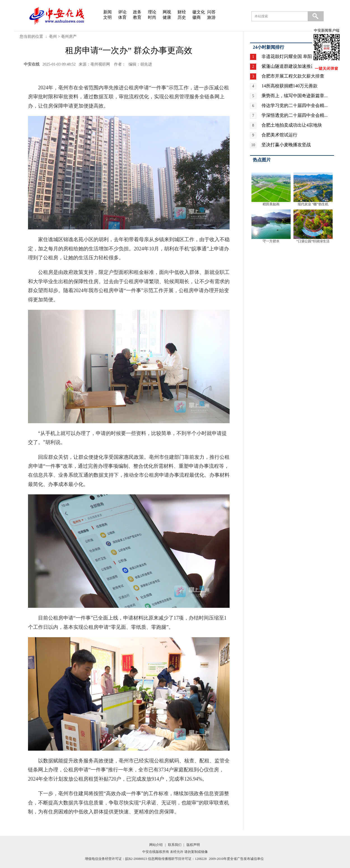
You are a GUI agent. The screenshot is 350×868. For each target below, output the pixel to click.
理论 (152, 12)
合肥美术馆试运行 (279, 135)
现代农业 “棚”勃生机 (313, 204)
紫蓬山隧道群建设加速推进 (288, 66)
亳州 (53, 37)
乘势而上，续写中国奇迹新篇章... (295, 96)
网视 (167, 12)
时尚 (152, 17)
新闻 (108, 12)
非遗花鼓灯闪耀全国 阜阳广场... (293, 56)
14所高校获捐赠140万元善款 (290, 86)
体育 (122, 17)
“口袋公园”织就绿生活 (313, 241)
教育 (137, 17)
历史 (182, 17)
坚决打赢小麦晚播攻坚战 (286, 145)
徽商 (197, 17)
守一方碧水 (271, 241)
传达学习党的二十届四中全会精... (295, 105)
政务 (137, 12)
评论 (122, 12)
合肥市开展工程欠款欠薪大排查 (293, 76)
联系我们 (175, 845)
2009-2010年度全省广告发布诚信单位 (236, 859)
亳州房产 (69, 37)
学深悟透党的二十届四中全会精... (295, 115)
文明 (108, 17)
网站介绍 (156, 845)
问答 (211, 12)
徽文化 (199, 12)
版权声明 (193, 845)
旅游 (211, 17)
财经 (182, 12)
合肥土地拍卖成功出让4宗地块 (292, 125)
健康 (167, 17)
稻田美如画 (271, 204)
